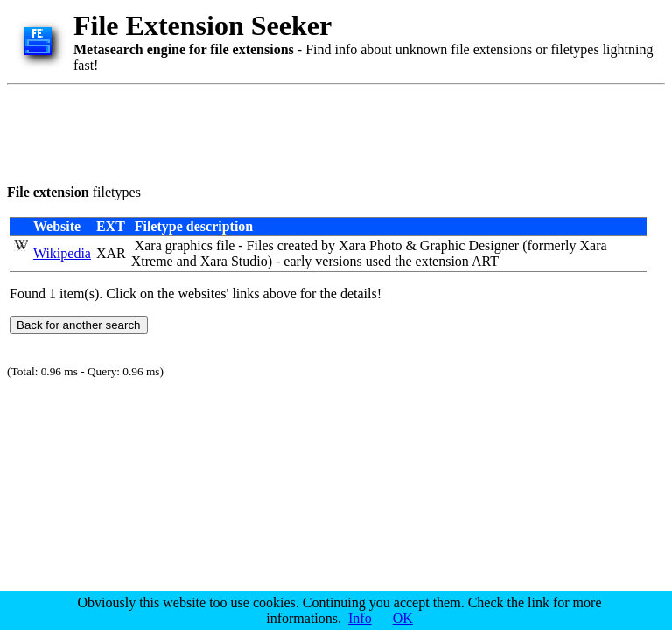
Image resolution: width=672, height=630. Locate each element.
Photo (385, 245)
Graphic (443, 245)
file (225, 245)
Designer (493, 245)
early (297, 261)
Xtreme (152, 261)
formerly (551, 245)
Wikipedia (62, 253)
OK (403, 618)
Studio (249, 261)
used (378, 261)
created (297, 245)
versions (338, 261)
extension (442, 261)
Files (260, 245)
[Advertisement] (325, 131)
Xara (148, 245)
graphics (189, 245)
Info (360, 618)
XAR (111, 253)
